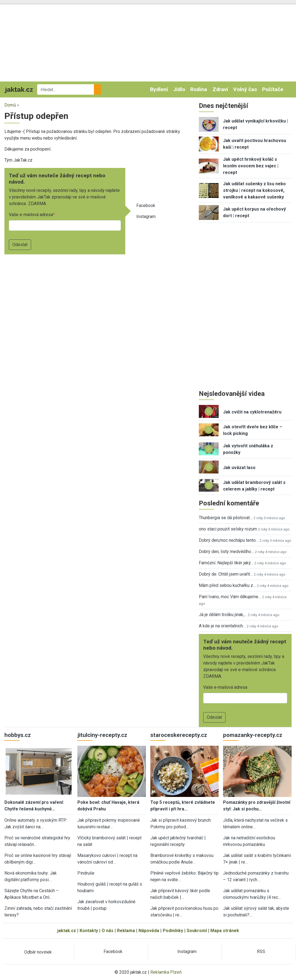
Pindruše (86, 873)
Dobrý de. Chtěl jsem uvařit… (226, 574)
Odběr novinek (38, 952)
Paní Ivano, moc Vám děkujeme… (230, 597)
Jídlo (179, 89)
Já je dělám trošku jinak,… (223, 615)
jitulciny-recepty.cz (102, 735)
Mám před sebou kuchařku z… (227, 585)
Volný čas (245, 89)
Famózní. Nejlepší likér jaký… (226, 563)
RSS (261, 952)
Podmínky (173, 931)
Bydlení (159, 89)
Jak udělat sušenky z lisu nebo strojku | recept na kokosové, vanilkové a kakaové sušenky (254, 190)
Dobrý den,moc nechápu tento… (229, 540)
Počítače (273, 89)
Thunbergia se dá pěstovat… (226, 518)
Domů (10, 105)
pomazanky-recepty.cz (253, 735)
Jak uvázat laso (239, 468)
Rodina (199, 89)
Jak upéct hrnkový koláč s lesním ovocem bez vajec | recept (251, 166)
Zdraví (220, 89)
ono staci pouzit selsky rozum (228, 529)
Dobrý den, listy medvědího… (226, 552)
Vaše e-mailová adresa (31, 215)
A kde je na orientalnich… (222, 626)
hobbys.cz (18, 735)
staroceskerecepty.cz (179, 735)
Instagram (146, 217)
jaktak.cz (67, 931)
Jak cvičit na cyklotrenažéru (252, 412)
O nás (108, 931)
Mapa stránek (225, 931)
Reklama (126, 931)
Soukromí (197, 931)
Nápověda (149, 931)
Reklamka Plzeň (166, 972)
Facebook (146, 205)
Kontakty (89, 931)
